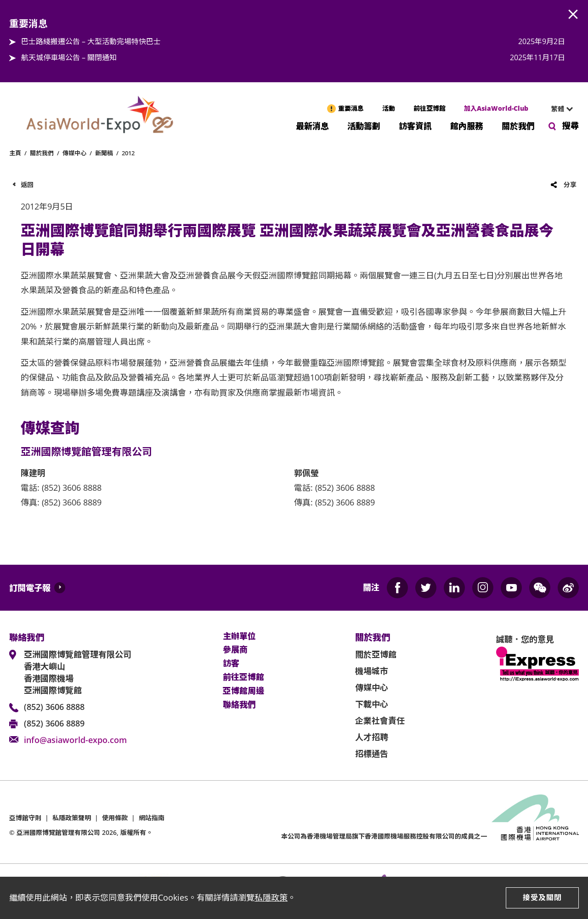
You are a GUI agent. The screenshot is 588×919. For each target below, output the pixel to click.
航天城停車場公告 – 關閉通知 (69, 57)
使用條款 (115, 818)
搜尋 (571, 125)
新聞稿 (104, 153)
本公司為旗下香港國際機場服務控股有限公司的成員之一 (384, 836)
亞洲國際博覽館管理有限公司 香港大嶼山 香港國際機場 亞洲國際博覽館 (78, 672)
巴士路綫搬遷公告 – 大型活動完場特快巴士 (91, 41)
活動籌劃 (364, 125)
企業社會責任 (380, 720)
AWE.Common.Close (573, 15)
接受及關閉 (542, 897)
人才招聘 (372, 737)
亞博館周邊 (243, 691)
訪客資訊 (415, 125)
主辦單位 (239, 636)
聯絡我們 (239, 705)
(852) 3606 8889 (54, 723)
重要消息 (351, 108)
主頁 (15, 153)
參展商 (235, 650)
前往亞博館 (430, 108)
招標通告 (372, 754)
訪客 (231, 664)
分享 (570, 184)
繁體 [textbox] (558, 109)
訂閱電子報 (30, 588)
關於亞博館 (376, 654)
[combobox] (558, 109)
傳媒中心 (74, 153)
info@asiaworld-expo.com (75, 740)
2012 (128, 153)
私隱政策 (271, 897)
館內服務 (467, 125)
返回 (27, 184)
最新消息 (312, 125)
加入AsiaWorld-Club (496, 108)
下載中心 (372, 704)
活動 (389, 108)
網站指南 (152, 818)
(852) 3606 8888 (54, 707)
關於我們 (518, 125)
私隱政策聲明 (72, 818)
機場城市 (372, 671)
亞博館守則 (25, 818)
